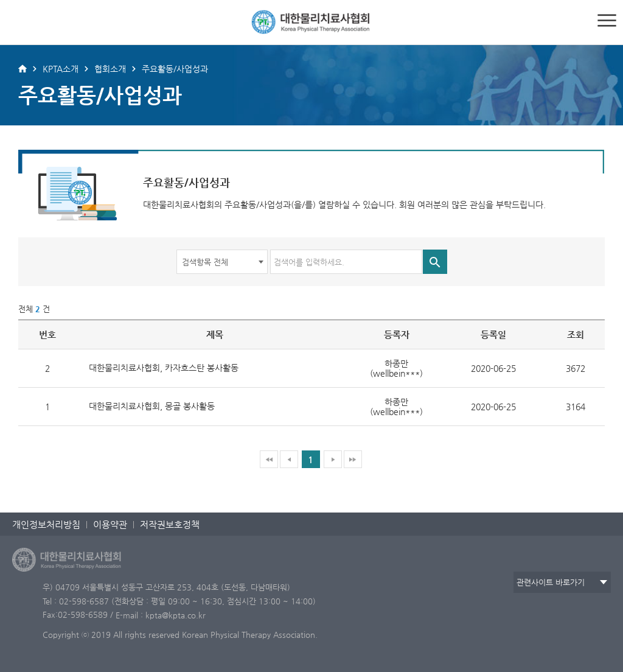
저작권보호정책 (170, 524)
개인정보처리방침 (46, 524)
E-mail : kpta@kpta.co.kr (161, 615)
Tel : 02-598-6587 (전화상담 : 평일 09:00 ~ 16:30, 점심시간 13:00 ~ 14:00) (179, 601)
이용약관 (110, 524)
